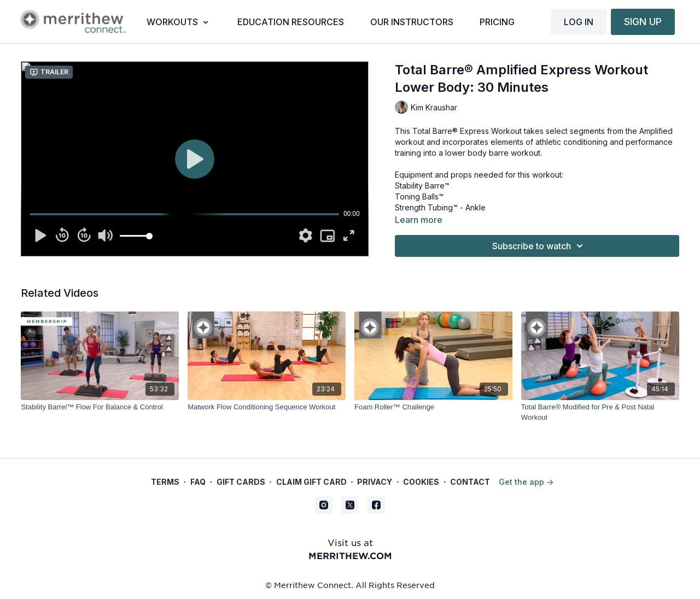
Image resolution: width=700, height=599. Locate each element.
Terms (165, 482)
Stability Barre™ (422, 186)
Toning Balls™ (419, 196)
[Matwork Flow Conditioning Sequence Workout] (267, 407)
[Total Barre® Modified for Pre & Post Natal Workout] (600, 412)
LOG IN (579, 22)
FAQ (198, 482)
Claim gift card (311, 482)
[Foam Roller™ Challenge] (433, 407)
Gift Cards (241, 482)
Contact (470, 482)
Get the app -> (526, 482)
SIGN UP (643, 22)
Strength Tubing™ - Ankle (440, 207)
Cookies (421, 482)
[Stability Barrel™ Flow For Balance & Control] (100, 407)
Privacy (375, 482)
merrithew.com (350, 555)
